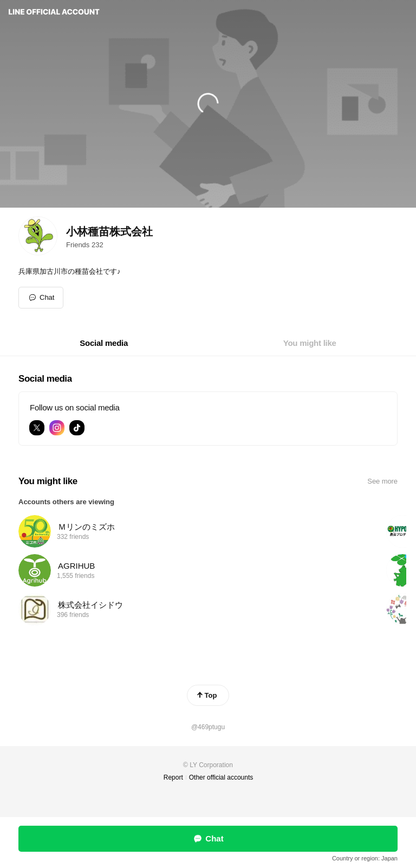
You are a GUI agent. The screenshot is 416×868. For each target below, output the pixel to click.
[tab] (104, 343)
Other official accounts (221, 777)
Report (173, 777)
